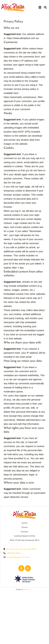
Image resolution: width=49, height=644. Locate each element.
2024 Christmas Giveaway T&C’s (24, 540)
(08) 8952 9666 (13, 553)
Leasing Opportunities (25, 536)
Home (24, 523)
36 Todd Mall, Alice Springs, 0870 (21, 549)
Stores (25, 527)
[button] (40, 8)
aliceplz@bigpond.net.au (18, 557)
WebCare (27, 589)
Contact (24, 532)
